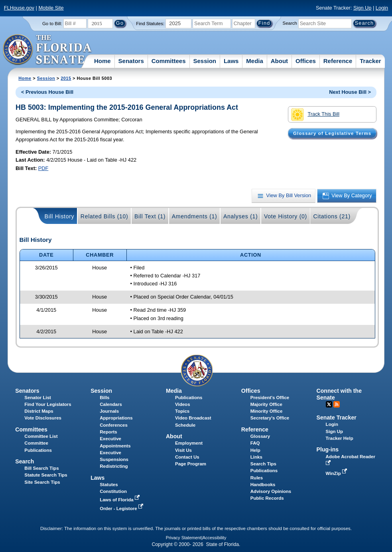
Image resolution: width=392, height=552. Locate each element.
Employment (189, 443)
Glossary (260, 436)
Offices (306, 61)
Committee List (41, 436)
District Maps (39, 411)
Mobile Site (51, 8)
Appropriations (116, 418)
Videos (183, 404)
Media (255, 61)
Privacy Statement (184, 538)
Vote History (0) (286, 216)
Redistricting (114, 466)
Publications (189, 398)
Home (102, 61)
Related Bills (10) (104, 216)
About (279, 61)
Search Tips (263, 464)
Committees (169, 61)
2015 (66, 78)
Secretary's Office (270, 418)
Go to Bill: (52, 24)
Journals (109, 411)
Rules (257, 478)
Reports (108, 432)
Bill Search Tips (41, 468)
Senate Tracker (337, 417)
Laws (231, 61)
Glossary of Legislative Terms (332, 133)
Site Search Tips (42, 482)
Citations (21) (332, 216)
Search (290, 23)
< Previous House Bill (47, 92)
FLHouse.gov (19, 8)
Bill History (60, 216)
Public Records (267, 498)
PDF (43, 168)
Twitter (329, 404)
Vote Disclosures (43, 418)
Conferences (114, 425)
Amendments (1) (195, 216)
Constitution (113, 491)
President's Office (270, 398)
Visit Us (183, 450)
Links (256, 457)
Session (205, 61)
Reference (338, 61)
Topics (182, 411)
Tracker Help (340, 438)
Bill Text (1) (150, 216)
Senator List (38, 398)
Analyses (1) (241, 216)
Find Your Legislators (48, 404)
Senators (131, 61)
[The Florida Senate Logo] (48, 50)
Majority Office (266, 404)
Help (255, 450)
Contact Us (187, 457)
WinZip (337, 473)
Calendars (111, 404)
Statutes (109, 485)
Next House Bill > (350, 92)
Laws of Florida (120, 500)
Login (382, 8)
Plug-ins (328, 449)
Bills (104, 398)
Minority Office (267, 411)
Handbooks (263, 485)
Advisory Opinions (271, 491)
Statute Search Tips (46, 475)
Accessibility (215, 538)
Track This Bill (315, 115)
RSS (337, 404)
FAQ (255, 443)
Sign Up (362, 8)
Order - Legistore (122, 508)
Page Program (191, 464)
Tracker (370, 61)
